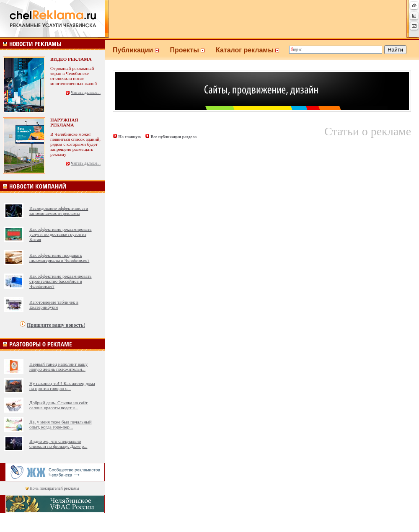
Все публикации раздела (173, 137)
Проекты (193, 50)
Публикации (141, 50)
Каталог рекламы (251, 50)
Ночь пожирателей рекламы (54, 488)
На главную (129, 137)
